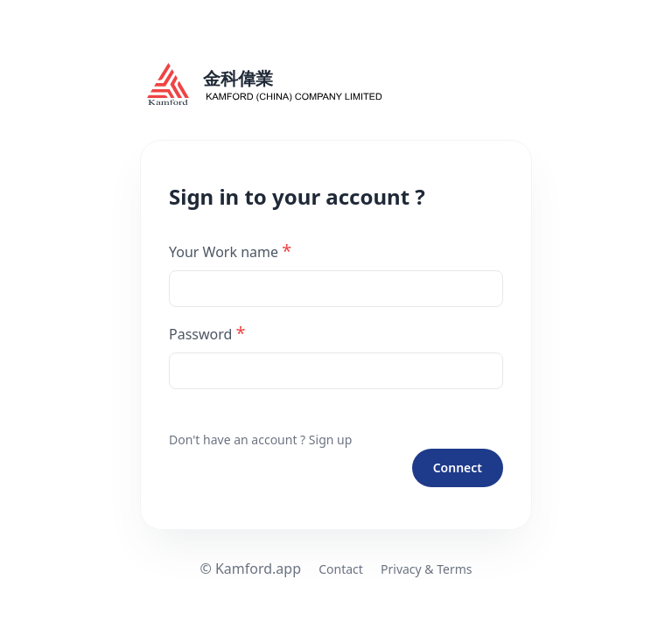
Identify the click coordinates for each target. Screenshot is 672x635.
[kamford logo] (336, 84)
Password (207, 333)
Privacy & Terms (427, 569)
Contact (341, 569)
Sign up (330, 440)
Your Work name (230, 251)
